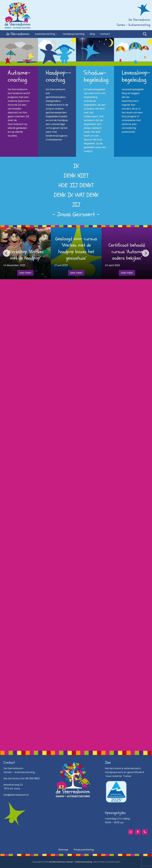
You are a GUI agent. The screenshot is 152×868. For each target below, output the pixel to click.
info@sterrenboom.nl (16, 795)
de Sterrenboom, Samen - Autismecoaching (71, 862)
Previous (7, 253)
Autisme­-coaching (19, 76)
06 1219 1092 (32, 778)
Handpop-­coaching (58, 76)
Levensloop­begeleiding (136, 76)
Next (145, 253)
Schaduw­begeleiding (96, 76)
